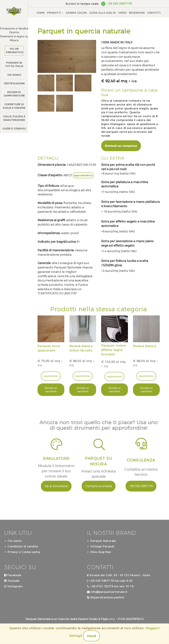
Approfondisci (51, 376)
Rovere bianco (145, 346)
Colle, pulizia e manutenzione (14, 118)
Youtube (12, 581)
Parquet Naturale (103, 541)
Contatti (154, 13)
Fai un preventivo (14, 51)
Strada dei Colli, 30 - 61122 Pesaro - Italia (119, 575)
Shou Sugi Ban (101, 552)
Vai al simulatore (56, 486)
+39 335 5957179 (119, 4)
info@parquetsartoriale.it (107, 592)
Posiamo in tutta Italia (14, 65)
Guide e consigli (14, 129)
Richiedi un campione (121, 146)
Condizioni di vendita (23, 546)
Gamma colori (76, 13)
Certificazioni (14, 83)
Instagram (13, 586)
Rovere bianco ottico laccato (81, 348)
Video (122, 13)
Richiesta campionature (14, 94)
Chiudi (91, 636)
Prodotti (55, 13)
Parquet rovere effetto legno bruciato (114, 350)
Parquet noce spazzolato (49, 348)
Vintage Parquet (103, 546)
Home (41, 13)
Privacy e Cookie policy (24, 552)
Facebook (13, 575)
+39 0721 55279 (100, 586)
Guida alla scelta (103, 13)
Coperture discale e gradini (14, 106)
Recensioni (137, 13)
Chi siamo (14, 75)
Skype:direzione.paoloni (106, 597)
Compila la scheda (99, 486)
